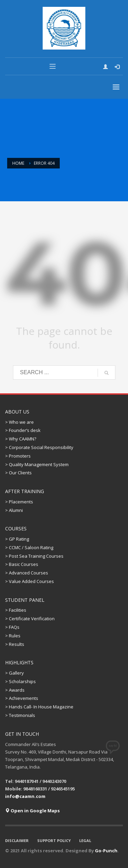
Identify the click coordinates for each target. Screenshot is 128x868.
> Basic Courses (22, 564)
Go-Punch (106, 851)
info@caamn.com (25, 796)
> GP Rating (17, 539)
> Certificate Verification (30, 619)
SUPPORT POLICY (54, 840)
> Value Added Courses (30, 581)
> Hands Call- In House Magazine (39, 707)
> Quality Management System (37, 464)
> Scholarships (20, 681)
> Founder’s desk (23, 430)
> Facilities (16, 610)
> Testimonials (20, 715)
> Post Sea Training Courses (34, 556)
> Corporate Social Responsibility (39, 447)
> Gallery (15, 673)
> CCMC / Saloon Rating (29, 547)
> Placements (19, 502)
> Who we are (19, 422)
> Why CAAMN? (21, 439)
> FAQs (12, 627)
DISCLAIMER (17, 840)
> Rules (13, 636)
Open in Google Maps (32, 811)
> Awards (15, 690)
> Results (15, 644)
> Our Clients (18, 473)
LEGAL (85, 840)
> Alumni (14, 510)
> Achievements (22, 698)
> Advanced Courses (27, 573)
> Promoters (18, 456)
